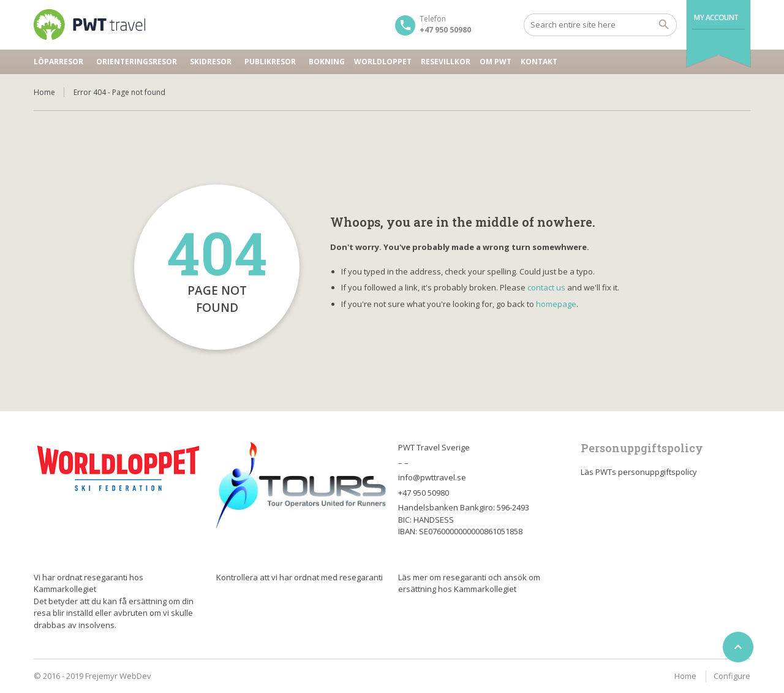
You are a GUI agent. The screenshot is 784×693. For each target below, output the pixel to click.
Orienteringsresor (137, 62)
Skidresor (211, 62)
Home (44, 92)
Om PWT (496, 62)
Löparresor (58, 62)
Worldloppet (383, 62)
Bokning (327, 62)
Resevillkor (446, 62)
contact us (546, 287)
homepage (556, 304)
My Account (716, 17)
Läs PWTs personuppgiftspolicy (639, 472)
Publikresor (270, 62)
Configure (732, 676)
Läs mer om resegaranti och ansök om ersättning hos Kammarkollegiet (469, 583)
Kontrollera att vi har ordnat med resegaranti (300, 577)
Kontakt (539, 62)
